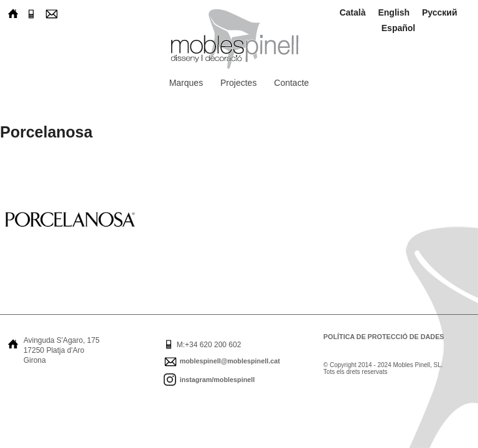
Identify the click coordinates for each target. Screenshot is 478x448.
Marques (186, 83)
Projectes (238, 83)
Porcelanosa (46, 132)
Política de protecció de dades (384, 337)
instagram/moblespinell (218, 380)
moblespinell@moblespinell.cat (230, 361)
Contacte (291, 83)
